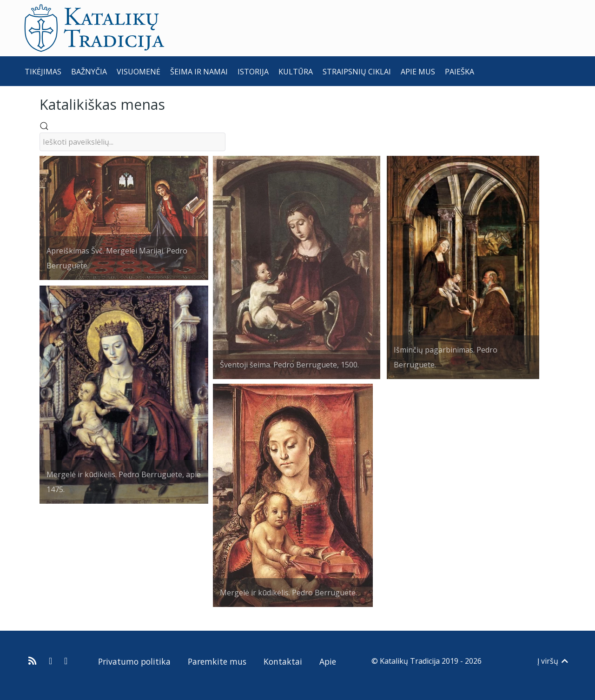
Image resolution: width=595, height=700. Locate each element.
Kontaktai (283, 661)
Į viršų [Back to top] (553, 661)
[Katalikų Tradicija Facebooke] (52, 661)
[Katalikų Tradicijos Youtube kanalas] (66, 661)
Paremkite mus (217, 661)
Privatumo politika (134, 661)
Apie (328, 661)
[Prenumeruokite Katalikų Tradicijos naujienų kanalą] (34, 661)
